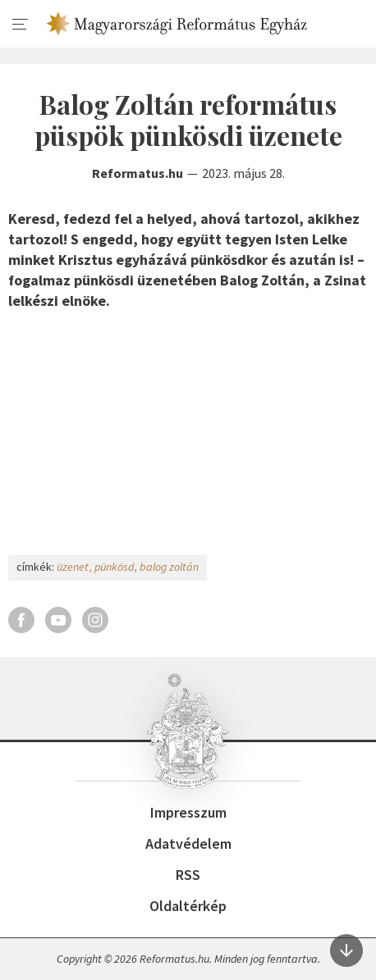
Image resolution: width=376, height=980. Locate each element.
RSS (188, 875)
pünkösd (114, 567)
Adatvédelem (188, 843)
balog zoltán (169, 567)
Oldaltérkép (188, 906)
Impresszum (188, 812)
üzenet (73, 567)
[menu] (21, 25)
